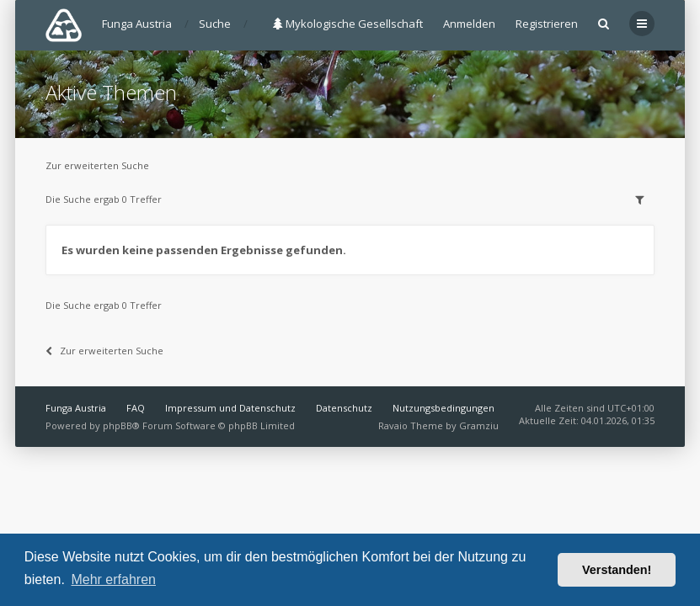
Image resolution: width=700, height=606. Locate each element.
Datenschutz (344, 408)
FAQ (136, 408)
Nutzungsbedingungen (444, 408)
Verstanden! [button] (617, 570)
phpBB (118, 425)
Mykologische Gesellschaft (348, 24)
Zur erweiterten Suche (97, 165)
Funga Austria (76, 408)
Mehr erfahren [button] (113, 579)
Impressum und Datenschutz (230, 408)
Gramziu (479, 425)
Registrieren (547, 24)
